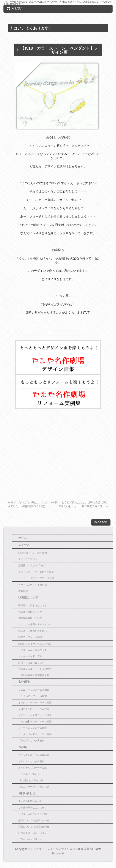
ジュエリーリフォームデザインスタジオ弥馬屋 (60, 849)
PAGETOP (101, 522)
